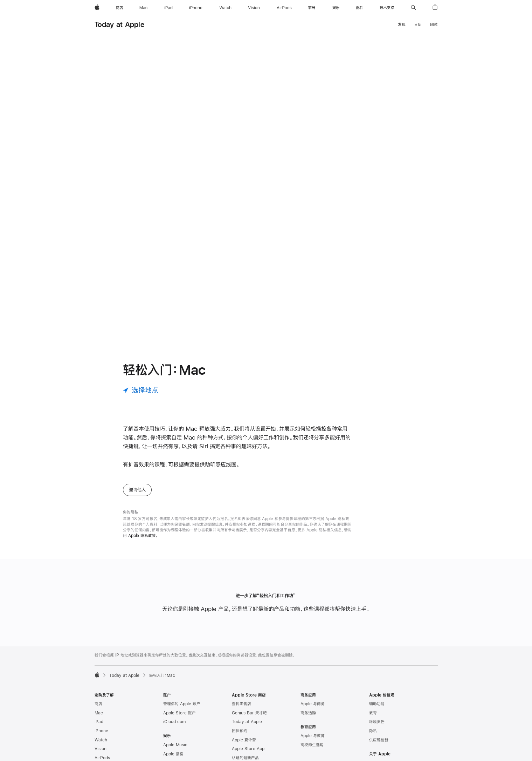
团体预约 (240, 736)
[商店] (119, 8)
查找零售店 (241, 709)
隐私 (373, 736)
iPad (99, 727)
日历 (418, 25)
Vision (101, 754)
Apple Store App (248, 754)
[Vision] (254, 8)
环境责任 (377, 727)
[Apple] (97, 8)
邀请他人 (137, 495)
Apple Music (175, 750)
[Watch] (225, 8)
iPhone (101, 736)
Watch (101, 746)
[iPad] (168, 8)
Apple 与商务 (313, 709)
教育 (373, 719)
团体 (434, 25)
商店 (98, 709)
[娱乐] (336, 8)
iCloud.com (174, 727)
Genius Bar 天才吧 (249, 719)
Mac (99, 719)
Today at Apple (119, 24)
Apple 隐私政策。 (143, 541)
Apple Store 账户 (179, 719)
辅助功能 (377, 709)
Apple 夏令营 (244, 746)
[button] (413, 8)
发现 (402, 25)
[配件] (360, 8)
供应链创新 (379, 746)
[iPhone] (196, 8)
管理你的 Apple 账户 (182, 709)
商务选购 (308, 719)
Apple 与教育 (313, 741)
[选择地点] (141, 396)
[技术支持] (387, 8)
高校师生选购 (312, 750)
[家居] (312, 8)
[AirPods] (284, 8)
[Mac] (143, 8)
